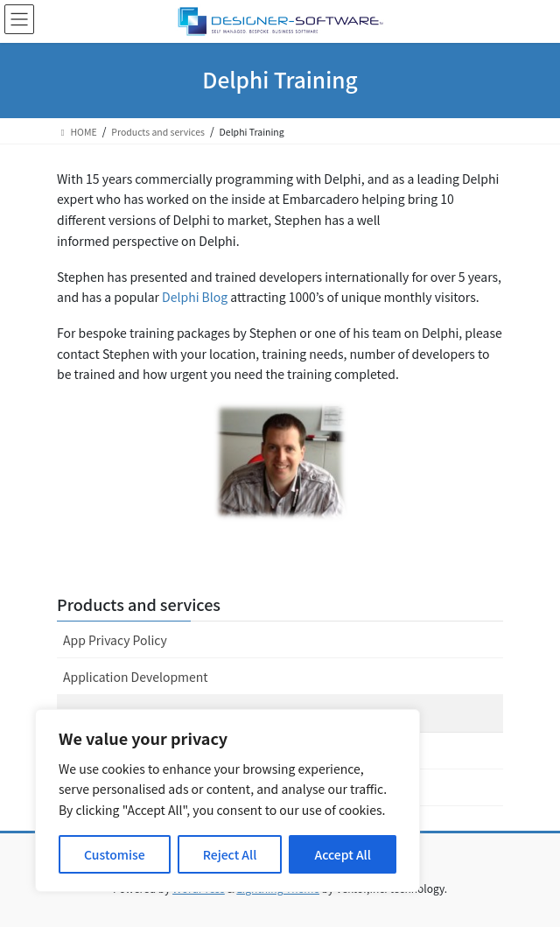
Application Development (136, 677)
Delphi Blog (196, 297)
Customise (115, 854)
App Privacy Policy (115, 640)
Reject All (230, 854)
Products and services (139, 604)
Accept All (343, 854)
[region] (227, 801)
